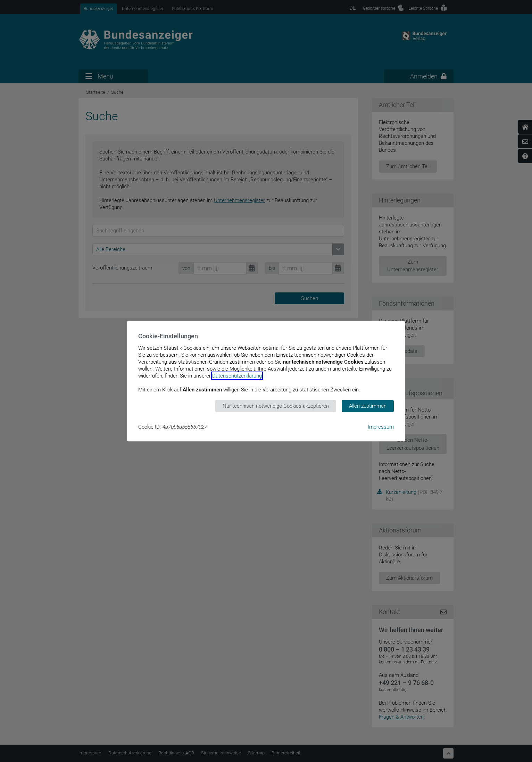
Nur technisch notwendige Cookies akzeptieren (276, 406)
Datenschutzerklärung (237, 376)
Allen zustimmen (368, 406)
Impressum (381, 426)
